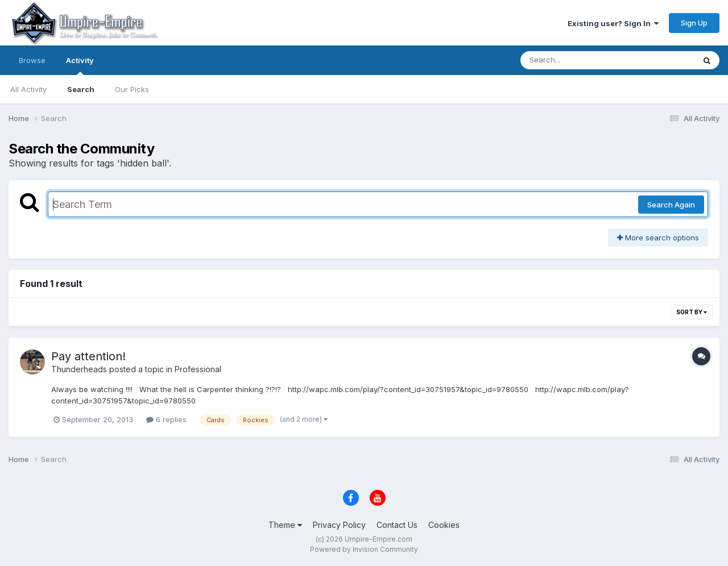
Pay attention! (88, 356)
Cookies (444, 525)
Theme (285, 525)
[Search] (576, 60)
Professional (198, 369)
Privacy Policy (339, 525)
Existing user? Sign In (613, 23)
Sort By (692, 312)
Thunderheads (79, 369)
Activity (80, 65)
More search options (658, 238)
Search (81, 89)
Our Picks (132, 89)
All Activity (28, 89)
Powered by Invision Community (364, 549)
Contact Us (397, 525)
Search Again (671, 205)
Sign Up (694, 23)
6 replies (166, 419)
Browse (32, 60)
